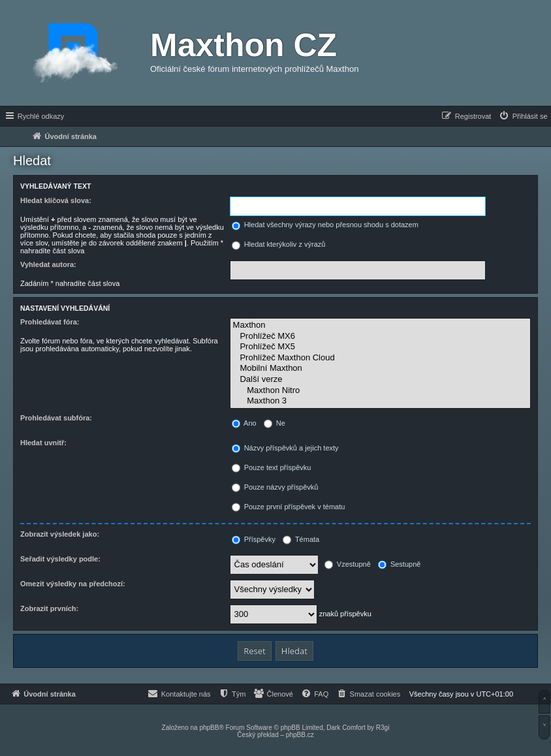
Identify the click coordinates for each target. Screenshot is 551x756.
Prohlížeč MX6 (380, 337)
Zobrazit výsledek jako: (60, 534)
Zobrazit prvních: (49, 608)
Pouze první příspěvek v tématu (289, 507)
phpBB (209, 728)
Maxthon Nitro (380, 391)
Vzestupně (348, 564)
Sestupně (400, 564)
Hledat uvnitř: (43, 443)
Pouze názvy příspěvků (275, 487)
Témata (301, 539)
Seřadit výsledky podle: (60, 559)
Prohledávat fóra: (50, 322)
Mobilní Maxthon (380, 369)
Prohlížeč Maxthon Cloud (380, 358)
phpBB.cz (300, 735)
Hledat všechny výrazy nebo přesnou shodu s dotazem (325, 225)
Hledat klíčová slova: (56, 200)
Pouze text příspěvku (272, 467)
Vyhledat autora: (48, 264)
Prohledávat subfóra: (56, 418)
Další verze (380, 380)
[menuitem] (523, 116)
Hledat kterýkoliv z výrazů (279, 244)
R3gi (383, 728)
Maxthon (380, 325)
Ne (275, 423)
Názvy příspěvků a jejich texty (285, 448)
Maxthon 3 (380, 401)
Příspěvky (254, 539)
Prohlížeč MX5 (380, 347)
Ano (244, 423)
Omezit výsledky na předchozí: (73, 584)
